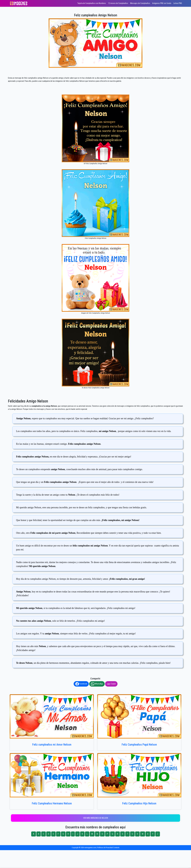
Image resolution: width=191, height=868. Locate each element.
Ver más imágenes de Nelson (96, 818)
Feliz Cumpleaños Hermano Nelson (52, 803)
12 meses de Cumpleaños (118, 3)
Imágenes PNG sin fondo (162, 3)
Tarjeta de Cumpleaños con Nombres (92, 3)
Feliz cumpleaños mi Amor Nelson (52, 745)
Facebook (81, 684)
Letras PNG (178, 3)
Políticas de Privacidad (105, 848)
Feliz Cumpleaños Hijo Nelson (139, 803)
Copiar (111, 684)
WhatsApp (97, 684)
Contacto (116, 848)
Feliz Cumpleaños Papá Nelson (139, 745)
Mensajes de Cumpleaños (140, 3)
